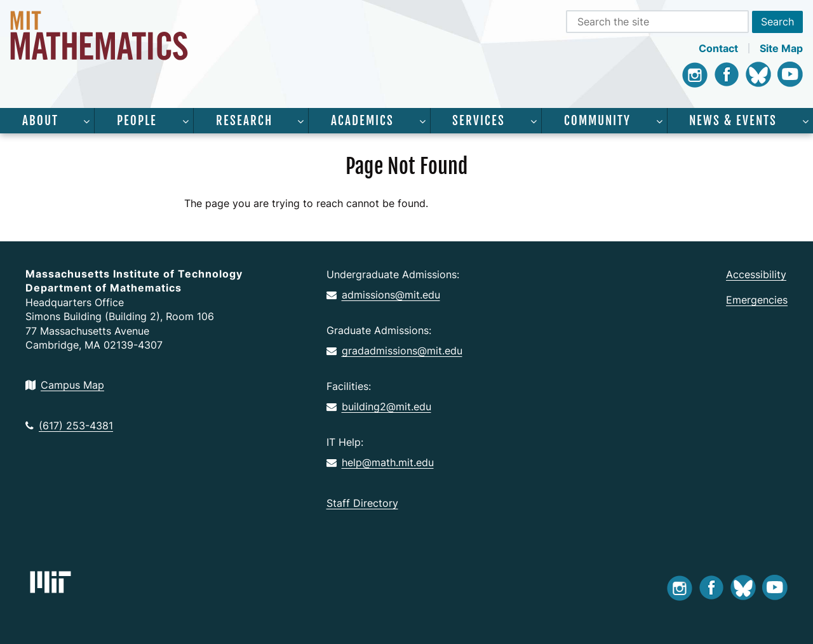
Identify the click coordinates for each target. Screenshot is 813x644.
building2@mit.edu (379, 406)
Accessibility (756, 274)
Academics (362, 121)
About (40, 121)
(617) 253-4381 (69, 426)
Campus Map (65, 385)
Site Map (781, 48)
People (137, 121)
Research (244, 121)
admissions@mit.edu (383, 295)
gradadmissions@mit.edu (394, 351)
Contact (718, 48)
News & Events (733, 121)
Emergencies (757, 300)
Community (597, 121)
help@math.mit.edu (380, 462)
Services (479, 121)
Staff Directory (362, 503)
